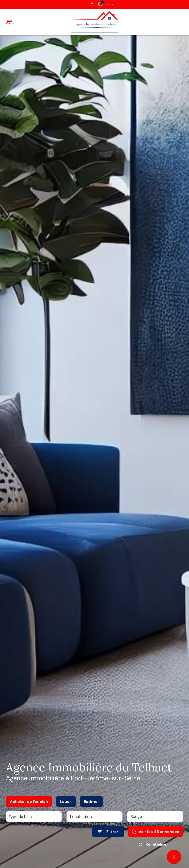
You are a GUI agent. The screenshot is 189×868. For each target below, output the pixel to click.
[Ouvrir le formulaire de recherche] (108, 832)
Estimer (91, 802)
